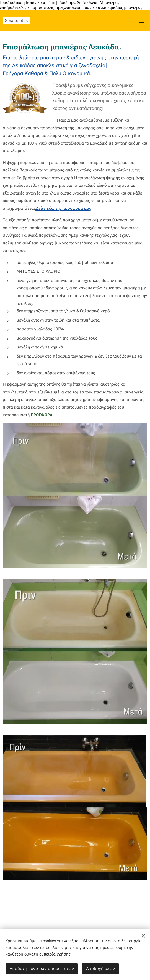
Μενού (142, 21)
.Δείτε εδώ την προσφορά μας (63, 208)
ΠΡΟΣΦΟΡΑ (42, 415)
